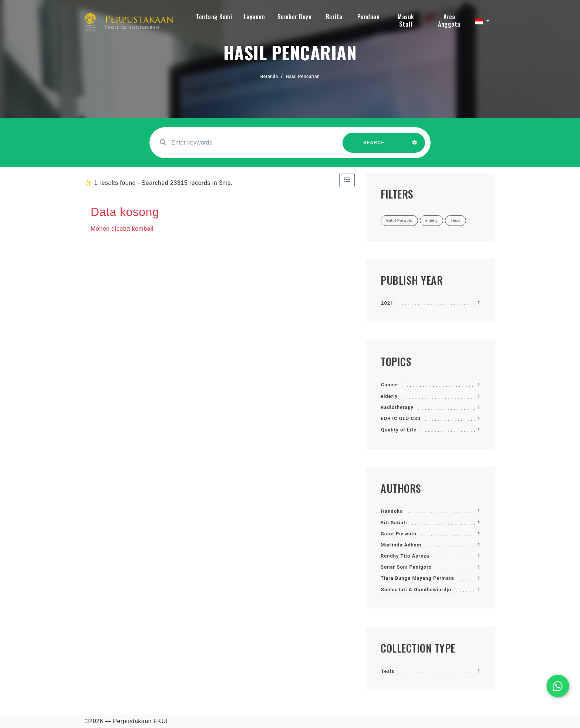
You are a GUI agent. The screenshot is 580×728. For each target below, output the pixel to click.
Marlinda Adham (401, 545)
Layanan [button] (254, 17)
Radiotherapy (397, 407)
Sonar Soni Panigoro (406, 567)
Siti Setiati (394, 523)
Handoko (392, 511)
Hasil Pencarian (303, 77)
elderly (389, 396)
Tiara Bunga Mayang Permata (417, 578)
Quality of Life (399, 430)
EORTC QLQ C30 (401, 418)
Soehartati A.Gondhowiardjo (416, 590)
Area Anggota (449, 20)
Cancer (390, 385)
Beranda (269, 77)
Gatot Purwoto (399, 534)
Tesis (388, 671)
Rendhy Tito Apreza (405, 556)
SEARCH (374, 146)
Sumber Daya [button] (295, 17)
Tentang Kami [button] (214, 17)
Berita (334, 17)
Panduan (369, 17)
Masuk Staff (406, 20)
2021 (387, 303)
